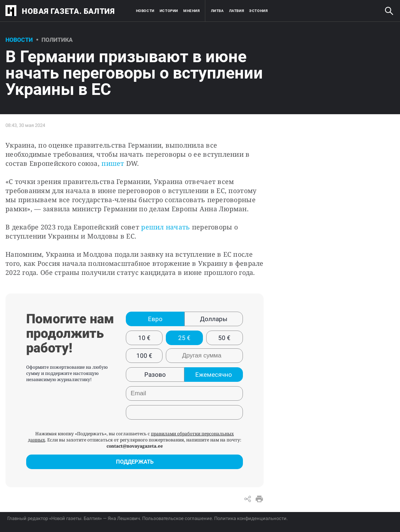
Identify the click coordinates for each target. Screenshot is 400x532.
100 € (144, 356)
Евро (155, 319)
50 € (224, 338)
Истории (169, 11)
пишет (113, 163)
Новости (145, 11)
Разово (155, 375)
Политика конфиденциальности (250, 518)
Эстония (258, 11)
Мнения (192, 11)
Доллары (214, 319)
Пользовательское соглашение (177, 518)
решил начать (165, 227)
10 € (144, 338)
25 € (184, 338)
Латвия (237, 11)
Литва (217, 11)
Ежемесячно (214, 375)
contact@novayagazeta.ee (135, 446)
